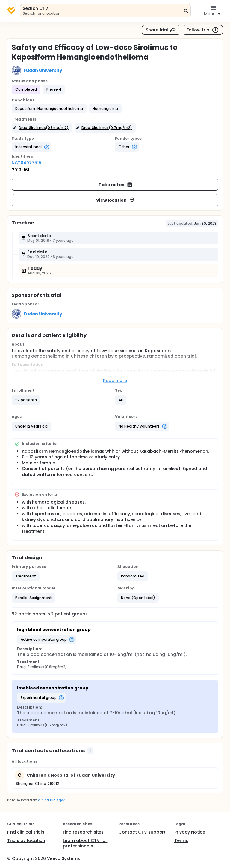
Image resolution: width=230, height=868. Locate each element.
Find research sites (83, 832)
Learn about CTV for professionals (85, 843)
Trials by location (26, 840)
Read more (115, 381)
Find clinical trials (26, 832)
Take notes (116, 185)
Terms (181, 840)
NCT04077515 (27, 163)
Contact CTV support (142, 832)
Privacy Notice (190, 832)
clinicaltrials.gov (51, 800)
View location (116, 200)
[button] (49, 109)
